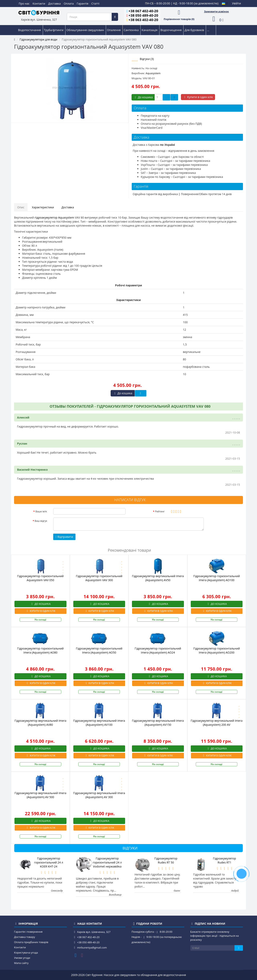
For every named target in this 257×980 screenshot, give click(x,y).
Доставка (54, 4)
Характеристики (43, 207)
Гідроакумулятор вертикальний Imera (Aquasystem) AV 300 (99, 795)
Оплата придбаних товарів (31, 942)
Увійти (236, 3)
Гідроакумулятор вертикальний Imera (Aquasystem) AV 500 (40, 795)
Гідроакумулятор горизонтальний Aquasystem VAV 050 (40, 578)
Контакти (39, 4)
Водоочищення (171, 30)
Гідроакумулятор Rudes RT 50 (166, 860)
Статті (95, 4)
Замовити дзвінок (216, 11)
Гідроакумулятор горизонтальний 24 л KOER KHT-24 (49, 862)
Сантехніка (132, 30)
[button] (216, 19)
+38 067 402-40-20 (143, 11)
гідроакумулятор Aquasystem (55, 217)
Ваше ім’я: (41, 511)
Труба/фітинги (54, 30)
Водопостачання (30, 30)
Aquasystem (153, 73)
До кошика (143, 97)
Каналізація (150, 30)
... (208, 30)
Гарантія (83, 4)
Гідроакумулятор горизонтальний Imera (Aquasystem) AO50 (99, 650)
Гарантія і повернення (28, 932)
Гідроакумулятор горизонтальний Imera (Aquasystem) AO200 (217, 650)
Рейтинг (160, 511)
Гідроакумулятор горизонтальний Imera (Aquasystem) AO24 (158, 650)
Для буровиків (195, 30)
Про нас (24, 4)
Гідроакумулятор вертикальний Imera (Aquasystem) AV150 (158, 723)
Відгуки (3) (147, 59)
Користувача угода (26, 953)
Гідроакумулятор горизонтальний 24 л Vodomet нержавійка (107, 862)
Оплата (69, 4)
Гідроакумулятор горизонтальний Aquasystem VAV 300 (99, 578)
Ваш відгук (41, 521)
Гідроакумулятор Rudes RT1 (225, 860)
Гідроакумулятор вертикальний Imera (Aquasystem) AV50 (158, 578)
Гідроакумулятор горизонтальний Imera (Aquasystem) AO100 (217, 578)
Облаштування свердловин (86, 30)
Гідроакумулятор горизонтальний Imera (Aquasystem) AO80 (40, 650)
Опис (21, 207)
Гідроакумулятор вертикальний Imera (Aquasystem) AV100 (99, 723)
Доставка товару (24, 937)
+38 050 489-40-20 (143, 15)
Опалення (114, 30)
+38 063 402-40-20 (143, 20)
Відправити (64, 537)
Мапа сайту (21, 963)
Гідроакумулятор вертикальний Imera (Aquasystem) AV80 (40, 723)
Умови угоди (22, 958)
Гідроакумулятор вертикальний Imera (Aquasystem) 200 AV (217, 723)
